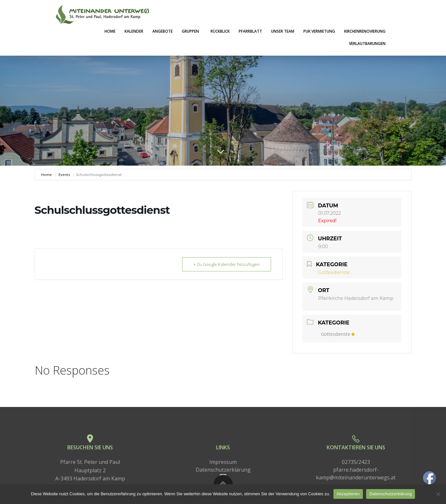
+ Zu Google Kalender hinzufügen (227, 264)
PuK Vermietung (319, 31)
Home (110, 31)
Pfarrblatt (250, 31)
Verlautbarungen (367, 44)
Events (64, 175)
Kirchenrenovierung (365, 31)
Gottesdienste (338, 334)
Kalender (134, 31)
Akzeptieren (348, 494)
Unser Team (283, 31)
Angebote (163, 31)
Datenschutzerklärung (391, 494)
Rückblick (220, 31)
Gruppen (192, 31)
